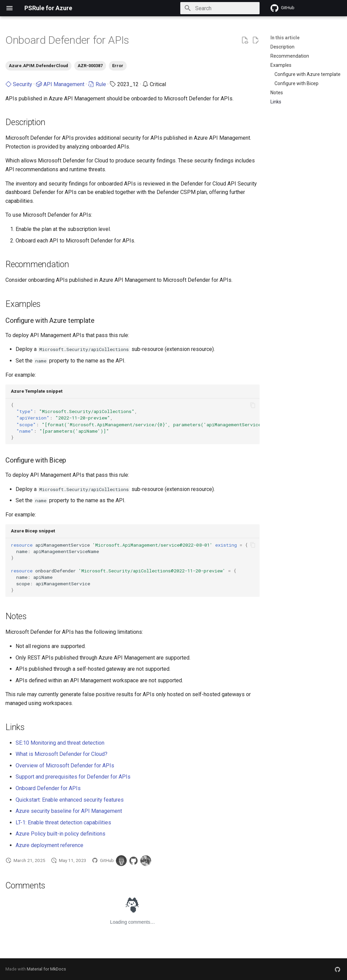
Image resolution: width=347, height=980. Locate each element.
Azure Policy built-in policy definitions (60, 834)
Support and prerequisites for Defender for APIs (73, 777)
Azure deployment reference (49, 845)
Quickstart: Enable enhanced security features (70, 800)
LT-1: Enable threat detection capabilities (63, 822)
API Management (60, 84)
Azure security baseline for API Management (69, 811)
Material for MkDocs (46, 969)
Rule (97, 84)
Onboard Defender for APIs (48, 788)
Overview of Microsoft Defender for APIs (65, 766)
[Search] (220, 8)
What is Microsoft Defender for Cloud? (62, 754)
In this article (285, 38)
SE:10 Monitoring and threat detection (60, 743)
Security (19, 84)
